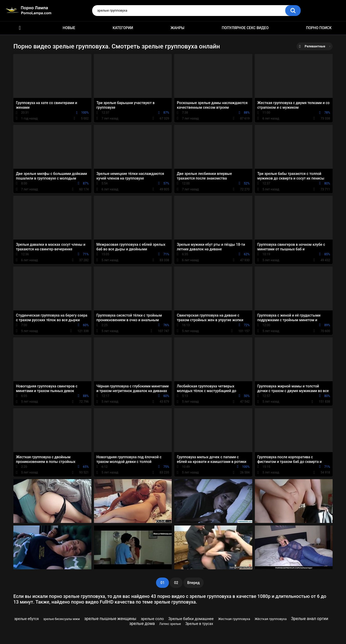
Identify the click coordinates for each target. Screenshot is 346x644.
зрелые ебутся (26, 619)
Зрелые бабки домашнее (191, 619)
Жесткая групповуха (234, 619)
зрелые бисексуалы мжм (62, 619)
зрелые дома (142, 624)
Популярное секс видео (245, 28)
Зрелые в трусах (199, 624)
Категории (123, 28)
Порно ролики (20, 28)
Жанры (177, 28)
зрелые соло (152, 619)
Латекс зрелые (170, 624)
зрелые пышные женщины (110, 619)
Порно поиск (319, 28)
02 (176, 583)
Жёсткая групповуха (271, 619)
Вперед (193, 583)
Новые (69, 28)
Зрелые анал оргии (310, 619)
